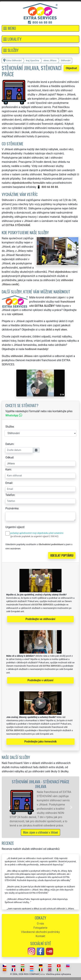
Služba (10, 427)
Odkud (9, 457)
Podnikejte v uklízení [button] (40, 680)
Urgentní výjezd (15, 527)
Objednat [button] (71, 68)
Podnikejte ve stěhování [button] (40, 619)
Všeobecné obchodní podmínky (40, 932)
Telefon (10, 495)
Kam (8, 469)
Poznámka (12, 508)
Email (9, 483)
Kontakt (40, 936)
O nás (40, 924)
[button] (40, 28)
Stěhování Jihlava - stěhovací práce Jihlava (41, 784)
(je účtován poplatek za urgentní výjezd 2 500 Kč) (34, 536)
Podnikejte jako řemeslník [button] (40, 742)
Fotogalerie (40, 928)
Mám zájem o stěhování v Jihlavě (40, 832)
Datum (9, 444)
